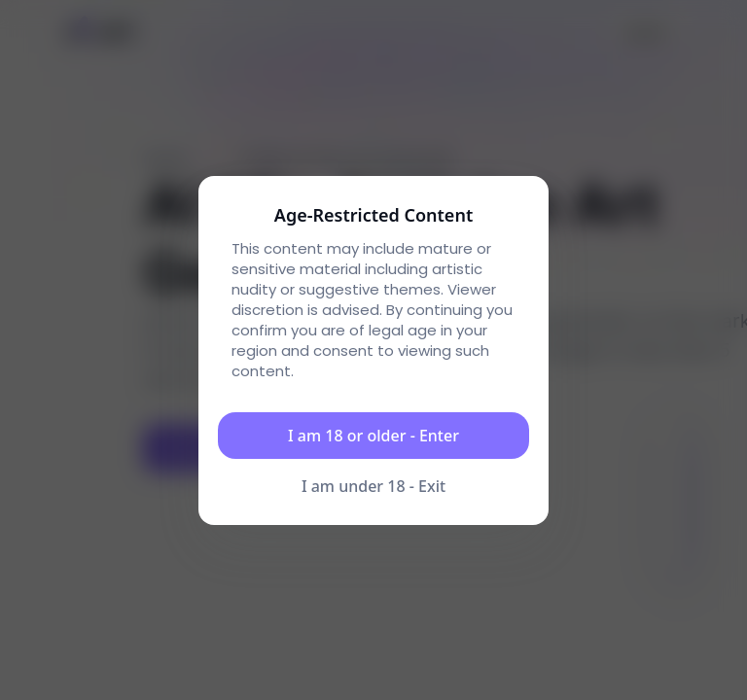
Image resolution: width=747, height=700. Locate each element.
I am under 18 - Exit (373, 486)
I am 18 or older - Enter (373, 436)
